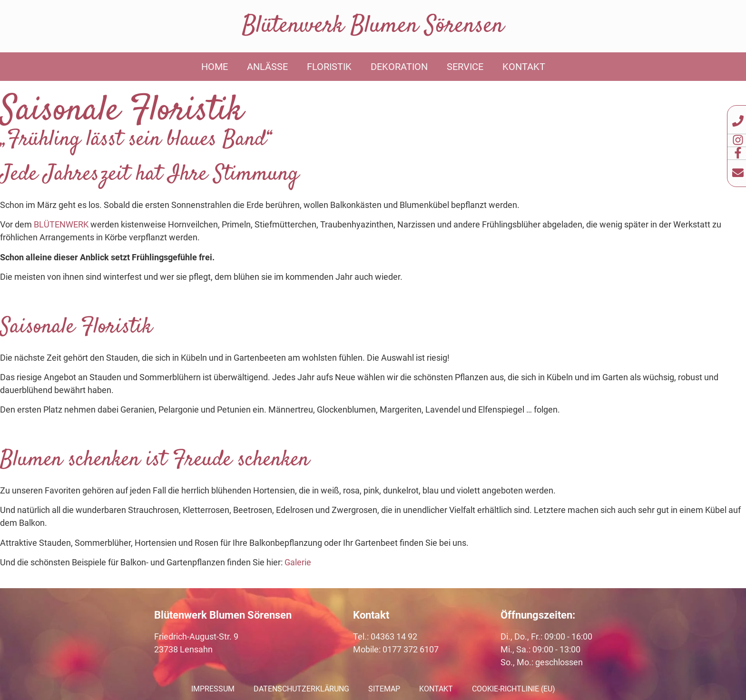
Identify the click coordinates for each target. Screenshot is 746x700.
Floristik (329, 67)
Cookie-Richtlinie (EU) (514, 689)
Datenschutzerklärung (301, 689)
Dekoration (399, 67)
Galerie (298, 562)
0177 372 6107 (411, 649)
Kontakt (524, 67)
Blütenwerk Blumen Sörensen (373, 26)
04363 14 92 (394, 636)
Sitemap (384, 689)
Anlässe (267, 67)
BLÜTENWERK (61, 224)
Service (465, 67)
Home (215, 67)
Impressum (213, 689)
